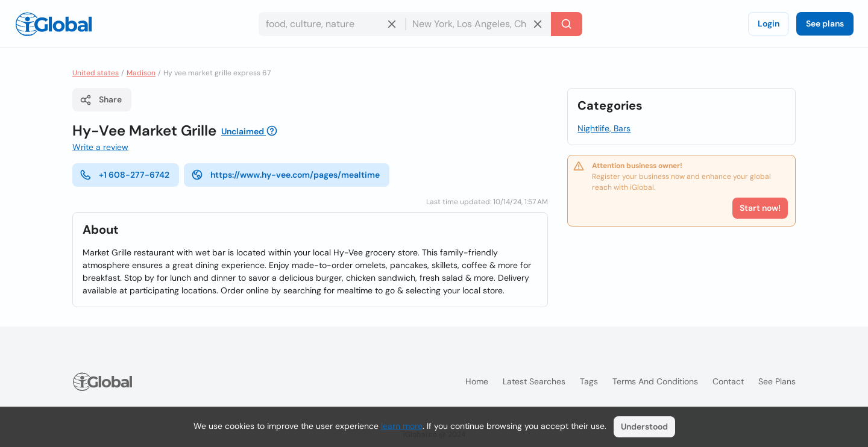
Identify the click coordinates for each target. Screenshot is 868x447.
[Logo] (54, 24)
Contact (728, 381)
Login (769, 23)
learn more (402, 426)
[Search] (567, 24)
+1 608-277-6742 (124, 175)
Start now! (760, 208)
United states (96, 73)
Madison (141, 73)
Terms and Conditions (655, 381)
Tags (589, 381)
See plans (825, 23)
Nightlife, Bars (604, 128)
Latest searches (534, 381)
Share (101, 100)
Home (477, 381)
